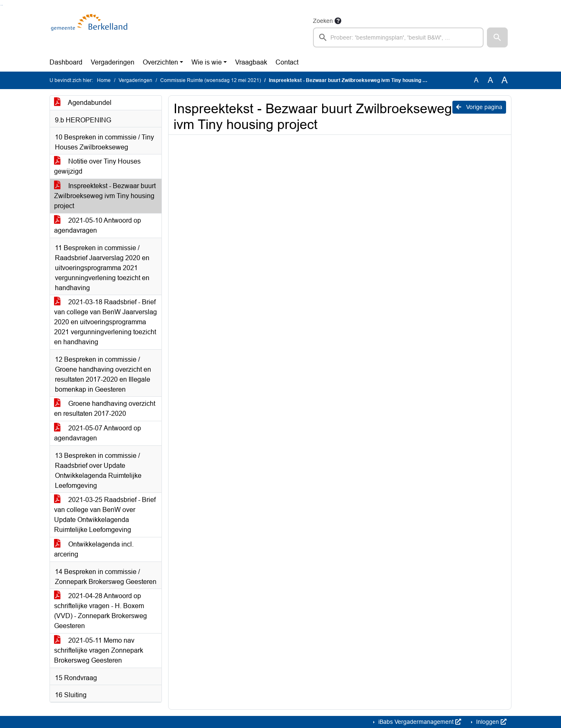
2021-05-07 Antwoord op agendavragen (98, 433)
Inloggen (490, 722)
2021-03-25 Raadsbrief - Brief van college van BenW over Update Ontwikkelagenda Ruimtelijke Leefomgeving (105, 515)
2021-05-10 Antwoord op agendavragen (98, 225)
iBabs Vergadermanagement (419, 722)
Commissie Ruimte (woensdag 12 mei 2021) (211, 80)
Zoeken (323, 21)
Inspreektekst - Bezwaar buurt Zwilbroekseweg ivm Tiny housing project (105, 196)
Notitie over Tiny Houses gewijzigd (97, 166)
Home (104, 80)
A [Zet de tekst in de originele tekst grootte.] (476, 80)
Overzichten (160, 62)
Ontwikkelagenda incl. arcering (94, 549)
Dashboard (66, 62)
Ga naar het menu (2, 5)
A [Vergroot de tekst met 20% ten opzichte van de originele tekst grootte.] (490, 80)
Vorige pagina (479, 107)
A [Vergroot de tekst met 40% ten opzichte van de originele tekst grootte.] (505, 80)
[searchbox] (398, 37)
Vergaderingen (113, 62)
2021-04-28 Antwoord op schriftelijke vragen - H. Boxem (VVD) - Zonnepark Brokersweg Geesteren (101, 611)
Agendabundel (83, 103)
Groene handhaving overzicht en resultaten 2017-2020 (105, 409)
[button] (497, 37)
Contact (287, 62)
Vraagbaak (251, 62)
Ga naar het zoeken (1, 5)
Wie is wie (207, 62)
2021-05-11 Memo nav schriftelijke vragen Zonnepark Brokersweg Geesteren (99, 650)
